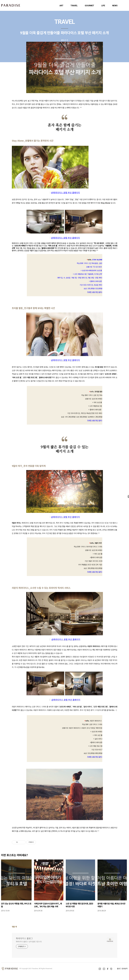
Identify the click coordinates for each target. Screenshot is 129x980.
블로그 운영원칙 (122, 969)
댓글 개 (14, 927)
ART (61, 6)
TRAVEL (74, 6)
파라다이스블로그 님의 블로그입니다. (29, 942)
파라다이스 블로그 (24, 938)
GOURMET (89, 6)
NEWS (115, 6)
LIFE (103, 6)
